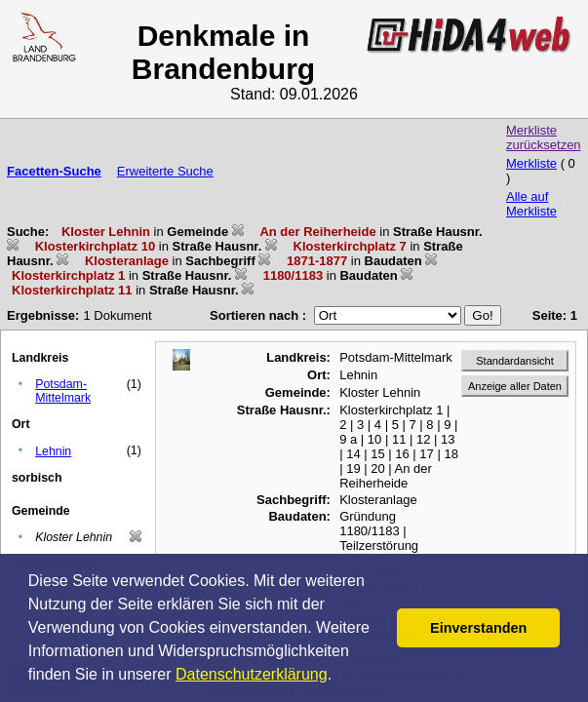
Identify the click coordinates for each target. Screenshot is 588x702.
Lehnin (53, 451)
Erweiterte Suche (165, 171)
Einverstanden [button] (478, 628)
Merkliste (531, 163)
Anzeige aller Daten (515, 386)
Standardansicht (515, 361)
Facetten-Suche (54, 171)
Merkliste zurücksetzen (544, 137)
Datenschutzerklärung (252, 674)
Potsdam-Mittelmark (63, 391)
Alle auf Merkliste (531, 204)
